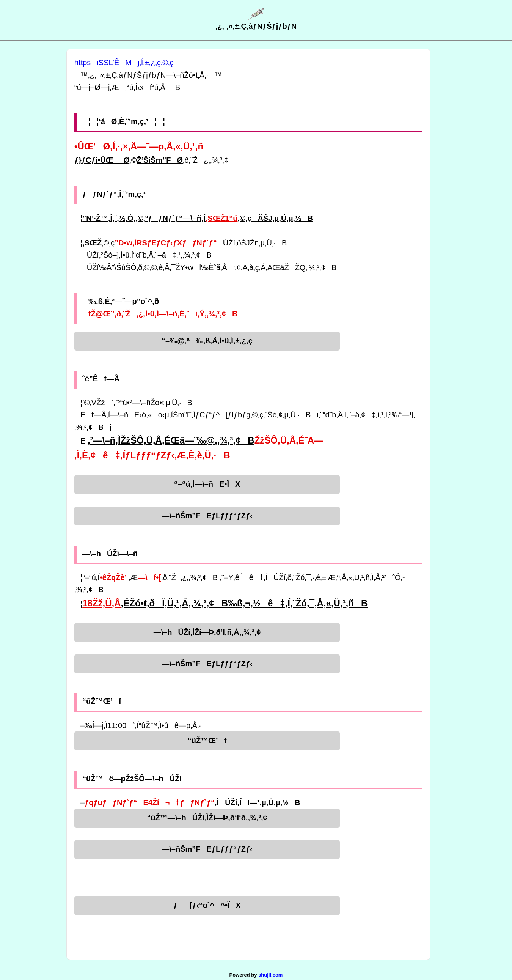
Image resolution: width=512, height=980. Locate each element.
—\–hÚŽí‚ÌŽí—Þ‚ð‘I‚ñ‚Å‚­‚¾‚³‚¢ (207, 632)
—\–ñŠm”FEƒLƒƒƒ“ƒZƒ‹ (207, 516)
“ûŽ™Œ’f (207, 741)
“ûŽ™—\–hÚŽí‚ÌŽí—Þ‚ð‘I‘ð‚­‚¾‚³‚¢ (207, 818)
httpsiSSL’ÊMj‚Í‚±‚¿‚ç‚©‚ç (124, 63)
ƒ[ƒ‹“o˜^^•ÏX (207, 905)
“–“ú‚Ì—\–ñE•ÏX (207, 484)
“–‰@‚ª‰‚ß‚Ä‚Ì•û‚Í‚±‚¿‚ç (207, 341)
